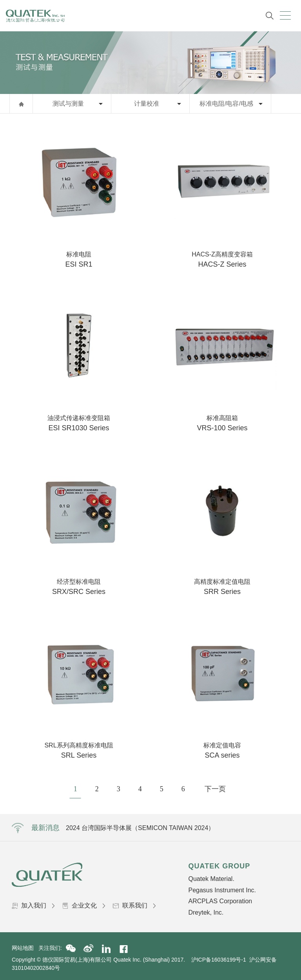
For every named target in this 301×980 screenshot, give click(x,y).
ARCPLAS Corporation (220, 901)
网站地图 (25, 948)
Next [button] (256, 828)
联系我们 (134, 905)
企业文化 (84, 905)
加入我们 (33, 905)
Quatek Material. (211, 879)
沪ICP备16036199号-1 (219, 960)
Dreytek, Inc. (206, 912)
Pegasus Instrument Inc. (222, 890)
